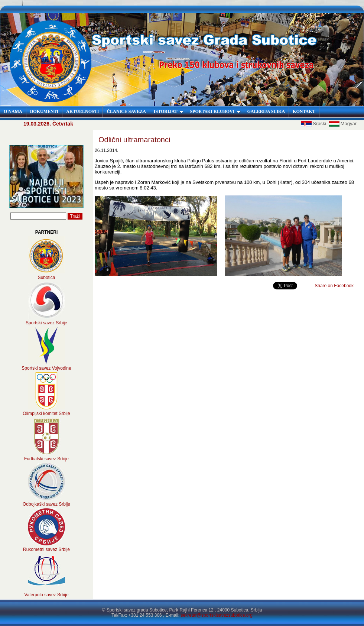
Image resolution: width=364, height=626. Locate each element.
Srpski (314, 124)
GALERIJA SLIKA (266, 111)
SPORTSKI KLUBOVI (215, 111)
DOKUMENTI (44, 111)
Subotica (47, 278)
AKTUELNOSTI (82, 111)
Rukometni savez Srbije (46, 549)
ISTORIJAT (169, 111)
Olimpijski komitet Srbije (46, 413)
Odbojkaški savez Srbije (46, 504)
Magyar (343, 124)
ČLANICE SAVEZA (126, 111)
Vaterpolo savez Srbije (46, 595)
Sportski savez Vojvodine (46, 368)
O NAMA (13, 111)
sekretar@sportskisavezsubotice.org (217, 615)
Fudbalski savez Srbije (46, 459)
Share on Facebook (334, 286)
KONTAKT (304, 111)
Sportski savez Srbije (46, 323)
